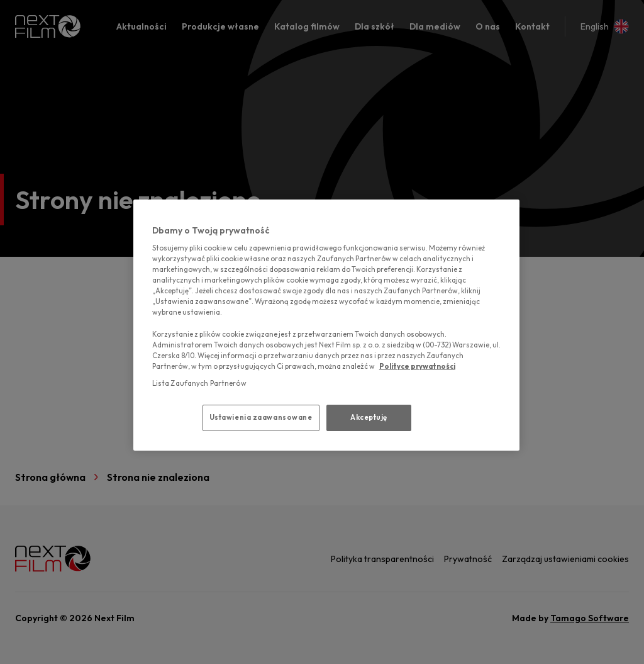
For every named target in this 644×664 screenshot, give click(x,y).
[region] (326, 325)
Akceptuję (369, 417)
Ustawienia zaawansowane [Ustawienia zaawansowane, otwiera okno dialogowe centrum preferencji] (261, 417)
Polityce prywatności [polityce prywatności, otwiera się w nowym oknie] (417, 366)
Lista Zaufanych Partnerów (199, 383)
